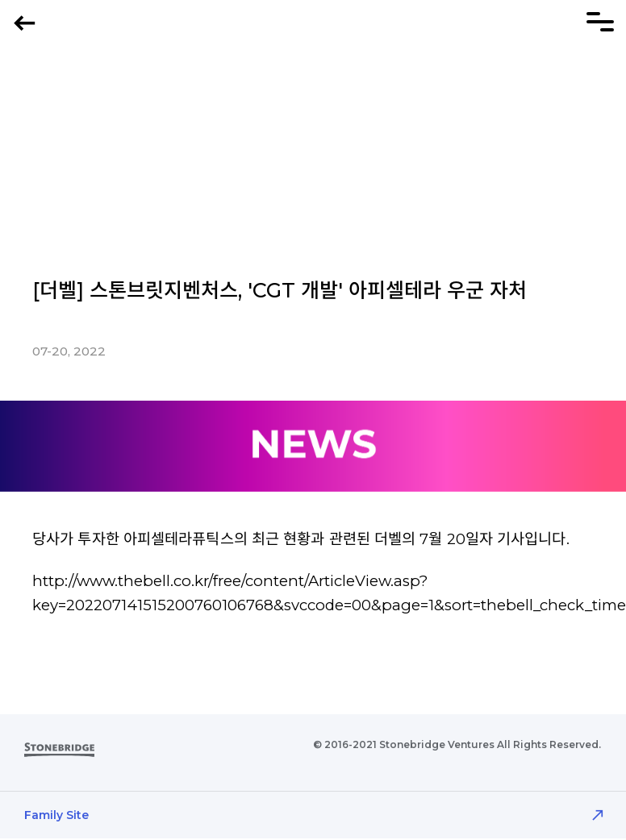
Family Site (56, 815)
